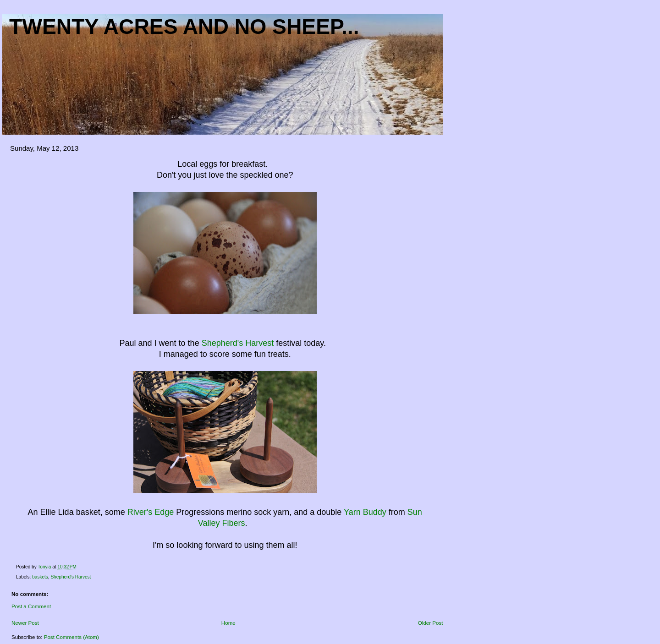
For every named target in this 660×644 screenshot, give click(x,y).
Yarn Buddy (365, 512)
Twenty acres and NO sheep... (184, 27)
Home (228, 623)
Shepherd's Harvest (238, 343)
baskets (40, 577)
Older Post (431, 623)
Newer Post (25, 623)
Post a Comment (31, 606)
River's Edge (151, 512)
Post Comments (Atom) (71, 637)
